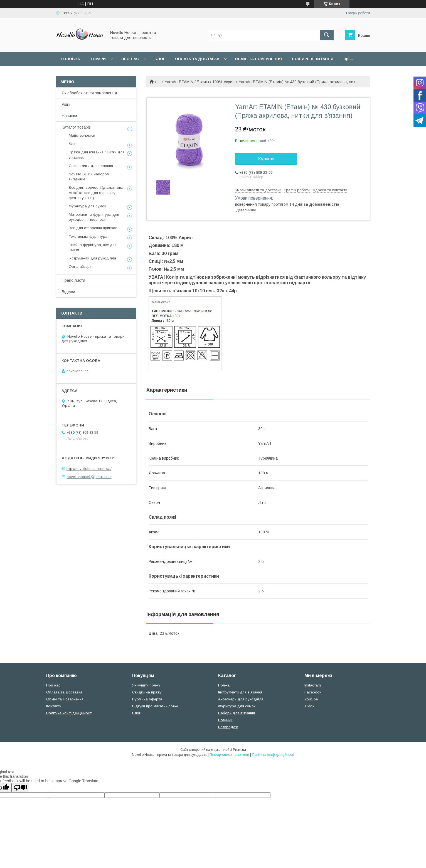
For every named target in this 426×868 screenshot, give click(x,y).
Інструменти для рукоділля (92, 258)
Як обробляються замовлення (89, 93)
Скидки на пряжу (147, 692)
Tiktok (309, 706)
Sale (72, 144)
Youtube (311, 699)
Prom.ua (239, 750)
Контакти (54, 706)
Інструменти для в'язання (240, 692)
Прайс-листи (73, 280)
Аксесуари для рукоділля (241, 699)
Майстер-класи (82, 135)
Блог (160, 59)
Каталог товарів (76, 127)
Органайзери (80, 267)
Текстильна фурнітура (88, 236)
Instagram (313, 685)
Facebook (313, 692)
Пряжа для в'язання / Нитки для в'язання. (97, 155)
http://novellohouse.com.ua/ (89, 469)
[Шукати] (327, 35)
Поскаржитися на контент (229, 755)
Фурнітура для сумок (87, 206)
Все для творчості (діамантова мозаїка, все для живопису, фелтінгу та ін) (96, 193)
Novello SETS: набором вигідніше (89, 177)
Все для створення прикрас (93, 228)
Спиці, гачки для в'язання (91, 166)
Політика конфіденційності (69, 713)
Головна (71, 59)
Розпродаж (228, 727)
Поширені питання (313, 59)
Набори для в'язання (237, 713)
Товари (98, 59)
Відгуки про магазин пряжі (155, 706)
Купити (266, 159)
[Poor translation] (20, 788)
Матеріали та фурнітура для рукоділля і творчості (94, 217)
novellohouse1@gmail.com (89, 477)
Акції (66, 104)
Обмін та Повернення (65, 699)
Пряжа (224, 685)
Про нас (130, 59)
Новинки (69, 116)
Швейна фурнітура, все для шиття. (93, 247)
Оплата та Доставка (197, 59)
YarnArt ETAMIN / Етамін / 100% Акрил (200, 82)
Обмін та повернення (258, 59)
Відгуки (68, 292)
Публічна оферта (147, 699)
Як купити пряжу (146, 685)
